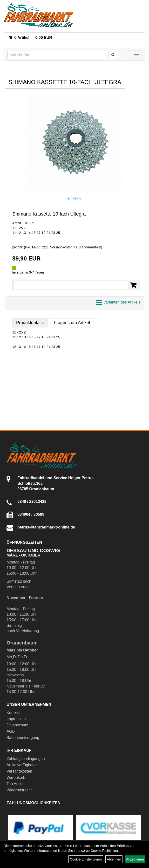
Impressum (16, 719)
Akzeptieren (135, 859)
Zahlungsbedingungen (26, 759)
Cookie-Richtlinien (104, 851)
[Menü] (136, 54)
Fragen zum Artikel (72, 323)
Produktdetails (30, 323)
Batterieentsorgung (23, 738)
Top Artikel (15, 784)
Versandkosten (19, 771)
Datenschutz (17, 725)
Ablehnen (114, 859)
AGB (11, 731)
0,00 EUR (30, 38)
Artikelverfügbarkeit (23, 765)
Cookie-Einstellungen (86, 859)
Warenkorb (16, 778)
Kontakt (13, 712)
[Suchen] (113, 55)
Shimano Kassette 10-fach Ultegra (49, 214)
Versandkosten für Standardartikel (76, 247)
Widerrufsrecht (19, 790)
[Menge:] (71, 285)
